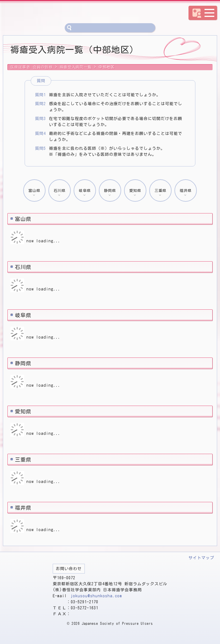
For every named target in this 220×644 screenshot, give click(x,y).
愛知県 (135, 191)
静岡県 (110, 191)
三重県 (160, 191)
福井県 (186, 191)
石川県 (60, 191)
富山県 (34, 191)
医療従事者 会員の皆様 (67, 13)
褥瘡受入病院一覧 (76, 67)
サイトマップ (201, 558)
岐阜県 (85, 191)
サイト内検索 (69, 28)
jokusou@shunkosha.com (96, 596)
